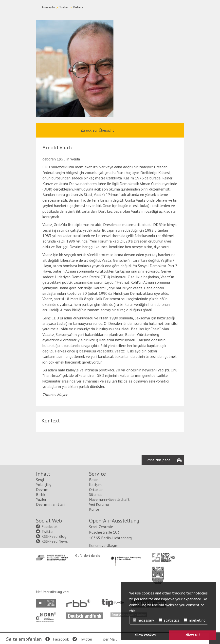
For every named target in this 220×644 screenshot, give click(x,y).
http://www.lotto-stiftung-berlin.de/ (163, 557)
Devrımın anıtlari (50, 504)
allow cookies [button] (145, 635)
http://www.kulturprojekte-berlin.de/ (47, 603)
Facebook (61, 639)
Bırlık (41, 494)
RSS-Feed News (55, 541)
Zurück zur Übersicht (97, 130)
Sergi (40, 480)
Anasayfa (48, 7)
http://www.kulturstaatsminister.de (126, 556)
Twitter (86, 639)
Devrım (42, 489)
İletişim (95, 485)
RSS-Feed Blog (54, 536)
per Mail (110, 639)
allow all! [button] (192, 635)
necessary (143, 620)
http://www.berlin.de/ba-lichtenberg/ (158, 572)
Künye (94, 509)
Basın (94, 480)
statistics (169, 620)
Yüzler (64, 7)
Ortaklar (96, 489)
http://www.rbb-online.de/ (80, 603)
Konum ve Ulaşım (104, 545)
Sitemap (96, 494)
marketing (195, 620)
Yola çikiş (44, 485)
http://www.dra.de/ (47, 615)
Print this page (158, 460)
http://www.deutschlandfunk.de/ (85, 615)
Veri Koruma (99, 504)
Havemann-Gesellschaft (109, 499)
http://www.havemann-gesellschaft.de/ (52, 558)
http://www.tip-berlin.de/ (113, 603)
